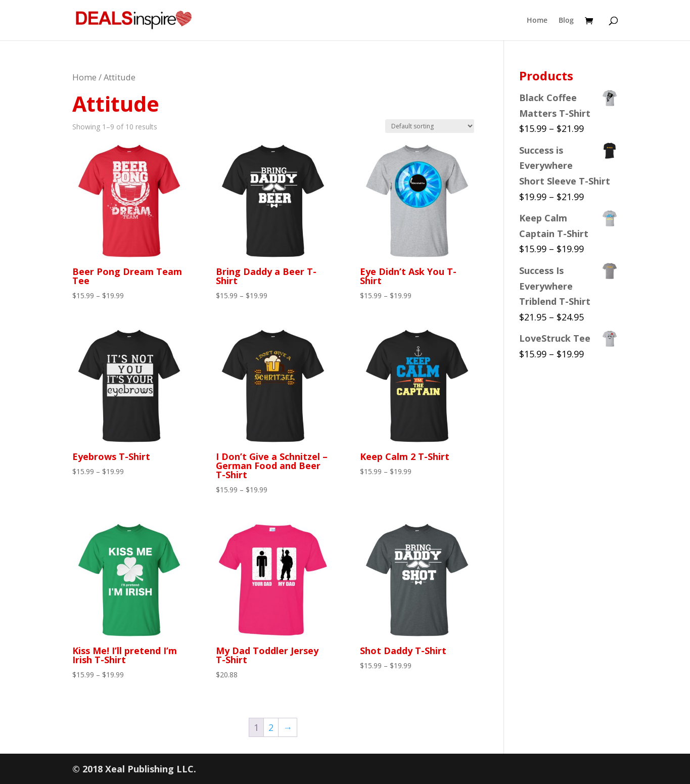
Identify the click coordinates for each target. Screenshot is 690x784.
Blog (566, 21)
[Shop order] (430, 126)
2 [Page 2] (271, 727)
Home (537, 21)
